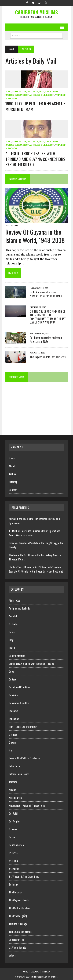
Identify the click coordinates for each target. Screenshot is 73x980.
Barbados (14, 624)
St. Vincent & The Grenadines (24, 876)
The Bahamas (16, 892)
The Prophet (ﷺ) (18, 916)
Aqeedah (13, 616)
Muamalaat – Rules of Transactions (27, 805)
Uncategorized (16, 940)
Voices (12, 955)
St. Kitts (13, 853)
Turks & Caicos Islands (20, 932)
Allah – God (15, 600)
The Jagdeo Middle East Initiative (48, 357)
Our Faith (14, 813)
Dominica (14, 695)
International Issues (27, 95)
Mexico (12, 790)
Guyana (13, 742)
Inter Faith (14, 766)
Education (14, 719)
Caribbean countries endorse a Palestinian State (46, 340)
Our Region (48, 95)
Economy (13, 711)
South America (16, 845)
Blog (8, 92)
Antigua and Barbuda (19, 608)
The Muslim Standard (20, 908)
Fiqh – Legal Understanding (23, 727)
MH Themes (53, 977)
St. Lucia (13, 861)
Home (12, 458)
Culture (13, 679)
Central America (17, 656)
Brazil (12, 648)
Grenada (13, 734)
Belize (12, 632)
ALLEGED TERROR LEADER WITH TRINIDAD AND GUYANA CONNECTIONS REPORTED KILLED (35, 159)
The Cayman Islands (19, 900)
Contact (13, 490)
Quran (12, 837)
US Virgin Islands (17, 947)
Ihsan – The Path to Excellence (24, 758)
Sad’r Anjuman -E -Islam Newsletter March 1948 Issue (46, 294)
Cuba (11, 671)
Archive (13, 474)
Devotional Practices (20, 687)
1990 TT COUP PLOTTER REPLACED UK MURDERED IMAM (35, 106)
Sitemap (13, 482)
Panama (13, 829)
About (12, 466)
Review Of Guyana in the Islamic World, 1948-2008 (35, 236)
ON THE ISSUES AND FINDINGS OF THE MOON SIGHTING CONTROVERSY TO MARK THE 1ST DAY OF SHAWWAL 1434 (48, 317)
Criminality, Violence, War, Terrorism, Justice (31, 663)
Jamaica (13, 782)
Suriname (14, 884)
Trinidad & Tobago (18, 924)
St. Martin (14, 869)
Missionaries (15, 798)
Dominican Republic (19, 703)
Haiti (12, 750)
